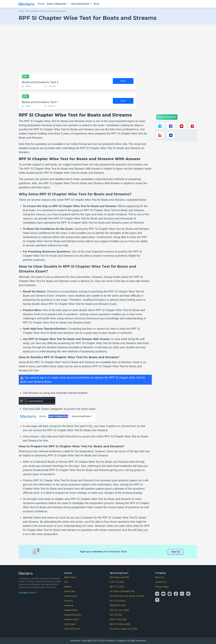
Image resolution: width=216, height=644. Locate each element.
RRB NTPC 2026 (118, 605)
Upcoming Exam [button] (80, 4)
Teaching (69, 601)
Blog (96, 4)
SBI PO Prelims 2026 (120, 624)
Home (41, 4)
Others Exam (71, 596)
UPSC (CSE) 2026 (118, 619)
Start (123, 81)
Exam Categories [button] (57, 4)
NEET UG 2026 (117, 587)
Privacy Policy (162, 587)
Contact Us (160, 582)
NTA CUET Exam (72, 629)
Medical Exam (71, 610)
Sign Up (176, 552)
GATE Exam (70, 624)
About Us (160, 577)
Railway (68, 587)
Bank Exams (70, 577)
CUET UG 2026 (117, 582)
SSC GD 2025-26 (117, 601)
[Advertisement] (108, 48)
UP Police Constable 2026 (122, 591)
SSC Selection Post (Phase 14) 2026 (127, 596)
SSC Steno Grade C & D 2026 (123, 629)
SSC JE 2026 (116, 615)
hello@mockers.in (28, 593)
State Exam (70, 591)
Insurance (69, 605)
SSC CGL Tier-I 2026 (119, 610)
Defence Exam (71, 619)
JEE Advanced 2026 (119, 577)
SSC (66, 582)
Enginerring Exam (73, 615)
